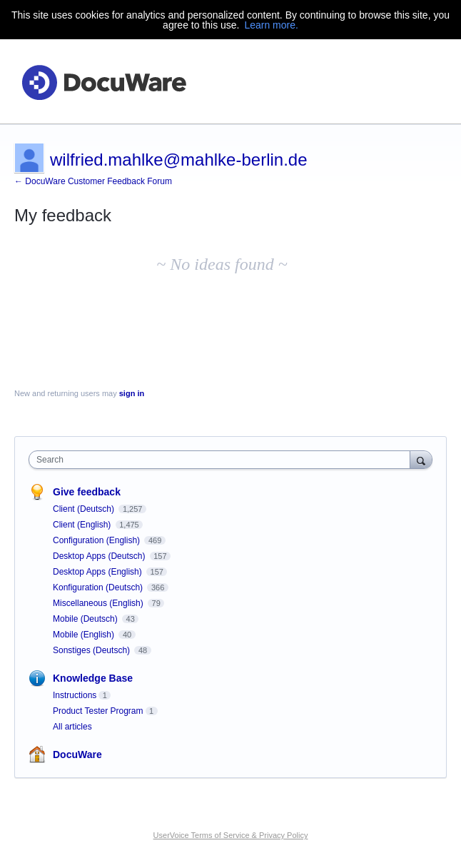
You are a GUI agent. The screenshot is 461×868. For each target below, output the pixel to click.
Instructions (75, 695)
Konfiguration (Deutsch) (99, 587)
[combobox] (223, 460)
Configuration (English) (97, 540)
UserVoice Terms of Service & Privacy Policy (231, 835)
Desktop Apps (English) (98, 572)
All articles (72, 727)
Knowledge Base (93, 678)
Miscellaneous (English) (99, 603)
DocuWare (77, 755)
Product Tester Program (98, 711)
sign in (132, 393)
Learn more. (271, 25)
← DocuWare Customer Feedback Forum (93, 181)
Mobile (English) (85, 635)
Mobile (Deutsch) (86, 619)
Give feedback (87, 492)
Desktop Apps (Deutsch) (100, 556)
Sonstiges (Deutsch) (92, 650)
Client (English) (83, 525)
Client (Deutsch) (85, 509)
